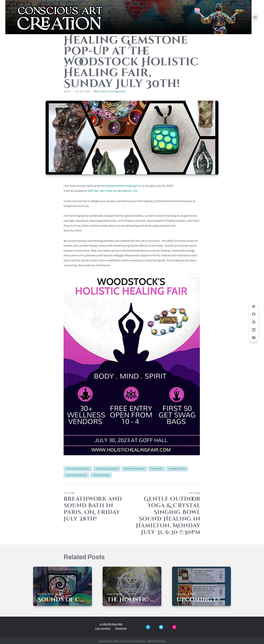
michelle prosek (101, 475)
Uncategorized (117, 91)
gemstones (157, 469)
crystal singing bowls (107, 469)
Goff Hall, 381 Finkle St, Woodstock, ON (112, 191)
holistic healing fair (76, 475)
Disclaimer (121, 628)
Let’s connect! (103, 628)
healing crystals (177, 469)
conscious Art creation (78, 469)
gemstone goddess (134, 469)
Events (104, 91)
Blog (96, 91)
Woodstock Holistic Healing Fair (121, 186)
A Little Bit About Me (111, 624)
